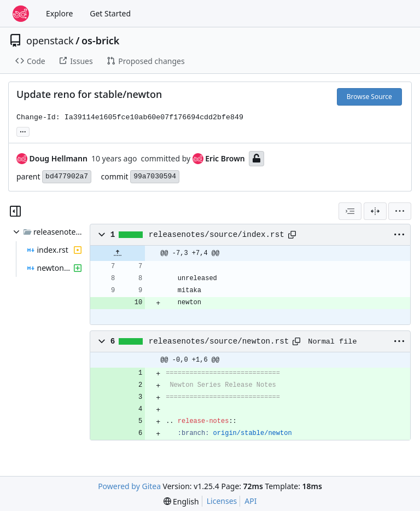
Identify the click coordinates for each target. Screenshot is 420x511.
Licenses (222, 501)
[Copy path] (292, 235)
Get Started (110, 13)
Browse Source (369, 97)
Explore (59, 13)
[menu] (400, 211)
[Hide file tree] (15, 211)
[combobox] (350, 211)
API (250, 501)
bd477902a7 (67, 176)
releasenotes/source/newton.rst (219, 341)
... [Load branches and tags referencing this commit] (23, 131)
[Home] (21, 14)
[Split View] (375, 211)
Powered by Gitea (129, 486)
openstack (50, 40)
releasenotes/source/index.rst (217, 235)
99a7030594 (155, 176)
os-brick (101, 40)
